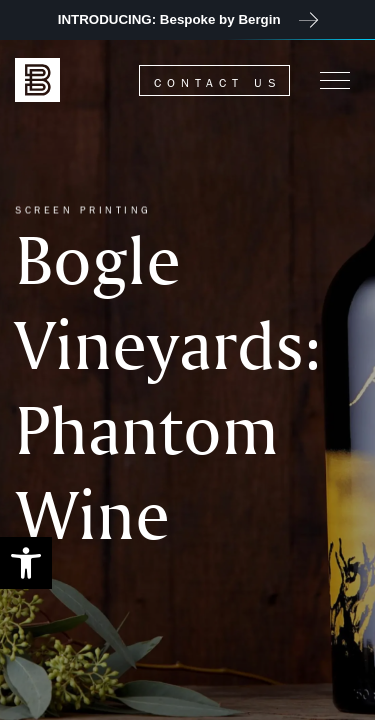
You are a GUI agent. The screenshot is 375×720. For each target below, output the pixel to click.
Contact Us (217, 83)
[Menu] (335, 80)
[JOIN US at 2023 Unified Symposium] (187, 20)
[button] (26, 563)
